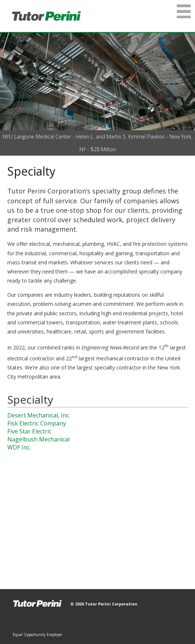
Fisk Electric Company (37, 423)
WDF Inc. (19, 447)
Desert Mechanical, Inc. (39, 415)
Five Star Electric (29, 431)
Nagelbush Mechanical (38, 439)
